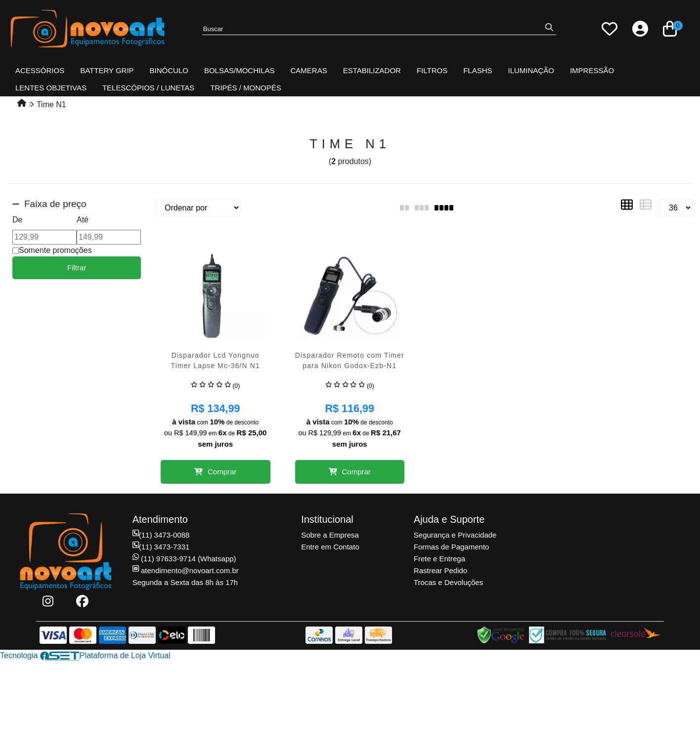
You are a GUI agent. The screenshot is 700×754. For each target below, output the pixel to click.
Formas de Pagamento (452, 547)
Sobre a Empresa (330, 535)
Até (83, 220)
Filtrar (77, 268)
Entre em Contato (330, 547)
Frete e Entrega (439, 559)
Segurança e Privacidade (455, 535)
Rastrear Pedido (440, 570)
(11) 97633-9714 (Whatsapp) (184, 559)
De (17, 220)
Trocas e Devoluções (448, 582)
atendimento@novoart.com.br (186, 570)
